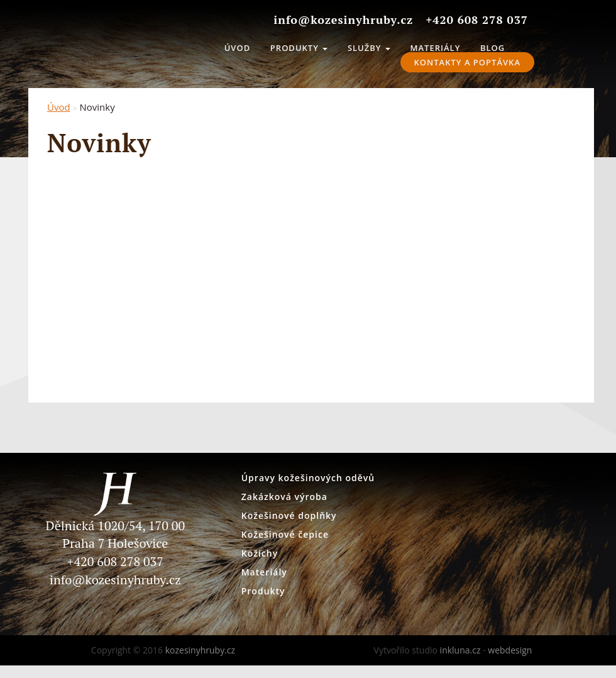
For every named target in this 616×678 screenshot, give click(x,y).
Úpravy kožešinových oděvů (308, 478)
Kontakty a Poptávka (467, 62)
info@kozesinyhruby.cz (115, 580)
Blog (492, 48)
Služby (369, 48)
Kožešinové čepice (285, 534)
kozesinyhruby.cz (141, 44)
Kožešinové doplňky (289, 515)
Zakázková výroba (284, 497)
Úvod (238, 48)
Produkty (299, 48)
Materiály (436, 48)
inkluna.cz (460, 650)
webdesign (510, 650)
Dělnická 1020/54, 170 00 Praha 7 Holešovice (115, 518)
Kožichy (260, 553)
